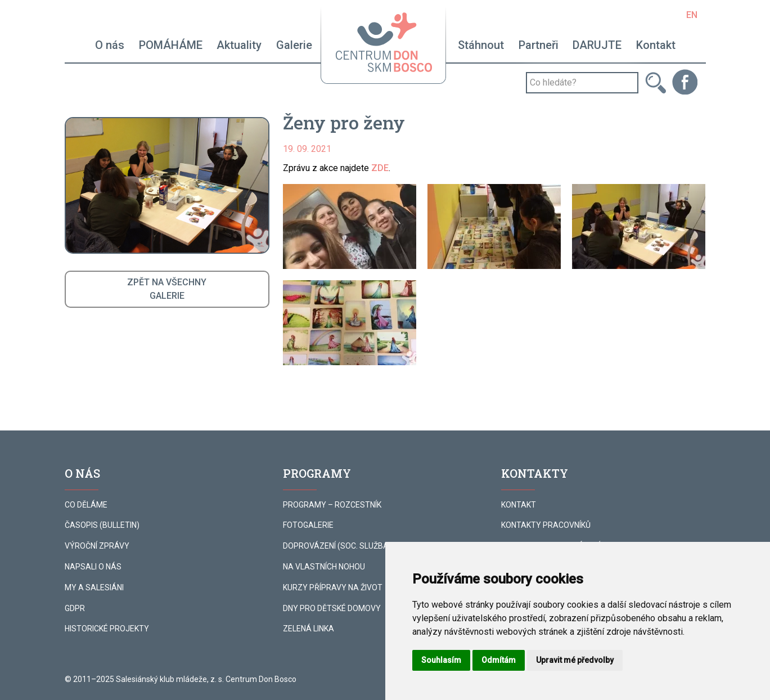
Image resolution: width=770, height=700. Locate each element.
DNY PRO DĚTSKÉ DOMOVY (332, 608)
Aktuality (239, 45)
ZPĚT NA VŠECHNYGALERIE (167, 289)
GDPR (75, 608)
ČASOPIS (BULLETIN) (102, 525)
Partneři (539, 45)
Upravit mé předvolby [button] (575, 660)
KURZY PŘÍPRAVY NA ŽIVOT (333, 587)
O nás (110, 45)
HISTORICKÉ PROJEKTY (107, 629)
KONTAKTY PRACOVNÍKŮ (546, 525)
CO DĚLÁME (86, 505)
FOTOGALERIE (308, 525)
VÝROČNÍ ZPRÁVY (97, 546)
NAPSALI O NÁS (93, 567)
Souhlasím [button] (441, 660)
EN (692, 15)
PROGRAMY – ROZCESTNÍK (332, 505)
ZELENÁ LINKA (309, 629)
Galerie (294, 45)
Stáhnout (481, 45)
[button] (350, 226)
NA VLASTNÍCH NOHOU (324, 567)
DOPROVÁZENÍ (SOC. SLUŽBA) (337, 546)
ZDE (380, 168)
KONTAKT (519, 505)
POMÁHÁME (171, 45)
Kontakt (656, 45)
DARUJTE (597, 45)
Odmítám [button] (499, 660)
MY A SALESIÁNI (94, 587)
